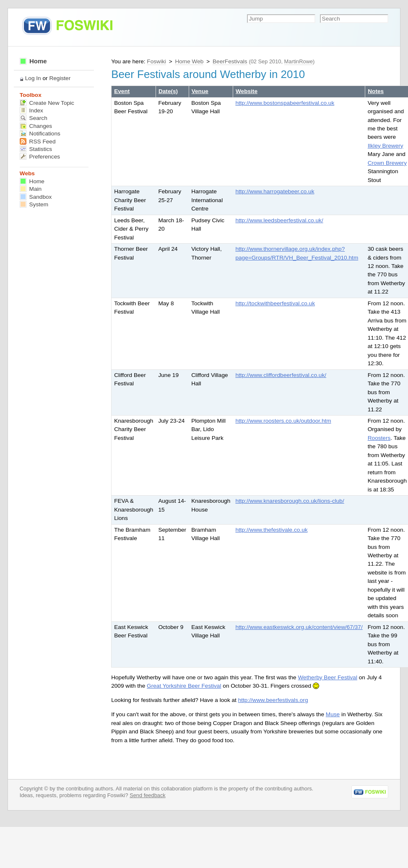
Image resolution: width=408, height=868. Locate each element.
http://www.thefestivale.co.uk (271, 530)
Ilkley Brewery (386, 146)
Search (34, 118)
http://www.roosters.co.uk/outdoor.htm (283, 421)
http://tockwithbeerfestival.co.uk (275, 303)
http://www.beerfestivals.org (273, 700)
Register (60, 78)
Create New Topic (47, 103)
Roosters (379, 438)
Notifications (40, 134)
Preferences (40, 157)
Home (33, 61)
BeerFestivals (230, 61)
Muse (333, 714)
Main (31, 189)
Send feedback (148, 795)
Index (31, 110)
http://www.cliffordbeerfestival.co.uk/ (281, 375)
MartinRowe (299, 61)
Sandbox (36, 197)
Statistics (36, 149)
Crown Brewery (387, 163)
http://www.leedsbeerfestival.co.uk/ (279, 220)
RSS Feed (38, 142)
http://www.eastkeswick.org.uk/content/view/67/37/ (299, 627)
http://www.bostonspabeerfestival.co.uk (285, 103)
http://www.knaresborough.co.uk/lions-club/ (290, 501)
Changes (36, 126)
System (34, 204)
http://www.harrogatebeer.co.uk (275, 191)
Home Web (189, 61)
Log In (33, 78)
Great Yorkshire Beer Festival (184, 686)
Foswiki (156, 61)
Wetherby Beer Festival (327, 677)
